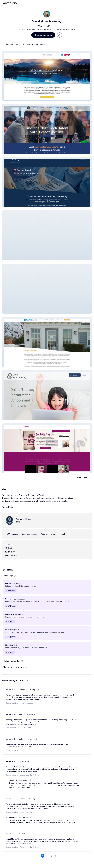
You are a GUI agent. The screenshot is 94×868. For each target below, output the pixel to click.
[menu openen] (90, 3)
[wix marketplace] (10, 3)
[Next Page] (56, 856)
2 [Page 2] (47, 856)
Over (18, 44)
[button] (47, 76)
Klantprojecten (7, 44)
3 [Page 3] (51, 856)
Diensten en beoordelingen (34, 44)
